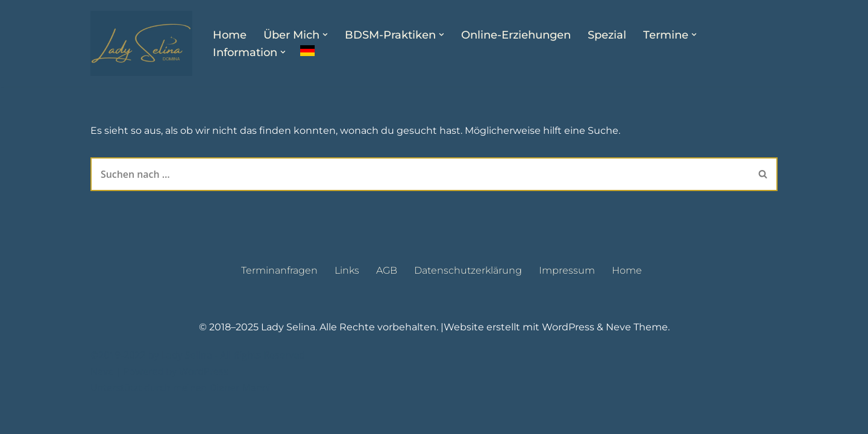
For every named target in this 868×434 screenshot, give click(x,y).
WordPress (568, 358)
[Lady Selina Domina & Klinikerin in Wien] (141, 43)
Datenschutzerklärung (468, 300)
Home (230, 35)
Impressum (567, 300)
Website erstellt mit (493, 358)
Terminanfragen (279, 300)
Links (347, 300)
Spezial (607, 35)
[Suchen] (420, 174)
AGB (387, 300)
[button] (325, 35)
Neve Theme (637, 358)
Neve (102, 402)
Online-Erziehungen (516, 35)
